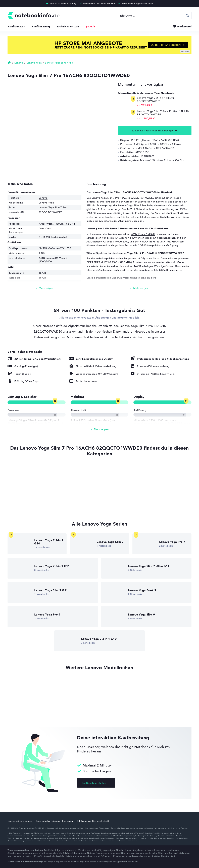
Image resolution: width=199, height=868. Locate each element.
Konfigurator (16, 26)
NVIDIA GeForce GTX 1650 (152, 148)
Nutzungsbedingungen (20, 821)
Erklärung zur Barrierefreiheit (93, 821)
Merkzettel (184, 26)
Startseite (9, 62)
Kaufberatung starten (94, 783)
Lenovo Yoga (34, 63)
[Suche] (155, 16)
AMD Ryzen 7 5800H (143, 234)
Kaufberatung (41, 26)
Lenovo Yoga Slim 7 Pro (59, 63)
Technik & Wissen (68, 26)
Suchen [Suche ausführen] (188, 16)
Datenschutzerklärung (48, 821)
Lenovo (19, 63)
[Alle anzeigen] (99, 429)
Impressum (68, 821)
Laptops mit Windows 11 (153, 202)
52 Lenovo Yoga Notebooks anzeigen (153, 131)
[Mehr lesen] (44, 288)
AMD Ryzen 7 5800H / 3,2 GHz (152, 144)
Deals (92, 26)
